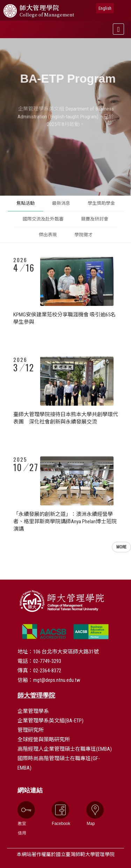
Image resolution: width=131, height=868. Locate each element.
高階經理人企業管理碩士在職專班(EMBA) (65, 749)
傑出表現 (48, 235)
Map (91, 814)
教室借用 (22, 818)
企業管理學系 (33, 711)
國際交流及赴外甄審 (43, 219)
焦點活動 (26, 203)
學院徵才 (83, 235)
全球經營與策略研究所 (44, 740)
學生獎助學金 (101, 203)
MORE (121, 547)
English (105, 8)
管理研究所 (31, 730)
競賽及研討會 (95, 219)
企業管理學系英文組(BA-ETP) (50, 721)
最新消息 (61, 203)
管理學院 (47, 11)
